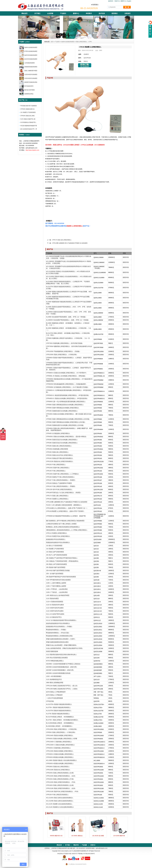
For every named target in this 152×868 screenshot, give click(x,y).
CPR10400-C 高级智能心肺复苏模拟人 (59, 742)
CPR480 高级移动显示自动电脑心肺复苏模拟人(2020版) (65, 425)
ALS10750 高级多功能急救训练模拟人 (59, 711)
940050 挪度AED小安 (56, 836)
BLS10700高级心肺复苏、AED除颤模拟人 (60, 717)
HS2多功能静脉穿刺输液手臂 (29, 126)
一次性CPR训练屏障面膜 (54, 698)
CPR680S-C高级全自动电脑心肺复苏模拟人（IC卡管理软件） (67, 373)
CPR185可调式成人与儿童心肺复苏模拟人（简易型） (64, 493)
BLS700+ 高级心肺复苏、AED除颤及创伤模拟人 (62, 720)
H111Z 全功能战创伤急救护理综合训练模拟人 (61, 620)
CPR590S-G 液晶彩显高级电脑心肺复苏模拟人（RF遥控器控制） (68, 395)
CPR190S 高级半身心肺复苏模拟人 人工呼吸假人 (63, 474)
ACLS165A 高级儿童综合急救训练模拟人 (60, 798)
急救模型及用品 (26, 94)
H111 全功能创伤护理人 (54, 617)
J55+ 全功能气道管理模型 (55, 574)
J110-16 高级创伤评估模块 (55, 605)
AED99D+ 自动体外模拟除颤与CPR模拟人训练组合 (63, 664)
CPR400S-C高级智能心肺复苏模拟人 (58, 748)
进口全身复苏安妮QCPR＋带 (29, 129)
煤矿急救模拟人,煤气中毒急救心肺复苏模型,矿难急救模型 (65, 521)
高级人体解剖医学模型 (28, 71)
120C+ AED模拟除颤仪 (54, 676)
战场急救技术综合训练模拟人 (56, 539)
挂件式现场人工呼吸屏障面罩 (56, 692)
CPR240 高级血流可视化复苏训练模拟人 (60, 458)
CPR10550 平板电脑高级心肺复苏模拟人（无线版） (63, 351)
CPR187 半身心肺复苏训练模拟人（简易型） (61, 480)
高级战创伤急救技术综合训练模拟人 (58, 542)
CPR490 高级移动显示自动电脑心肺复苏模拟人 (62, 411)
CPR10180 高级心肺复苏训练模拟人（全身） (61, 788)
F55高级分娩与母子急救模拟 (28, 106)
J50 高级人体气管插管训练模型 (56, 564)
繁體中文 (123, 1)
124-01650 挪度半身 (119, 836)
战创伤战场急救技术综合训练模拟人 (58, 623)
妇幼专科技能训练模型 (28, 59)
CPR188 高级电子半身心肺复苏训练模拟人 (60, 477)
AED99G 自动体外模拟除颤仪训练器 (58, 673)
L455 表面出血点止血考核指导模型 (58, 595)
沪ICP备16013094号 (89, 854)
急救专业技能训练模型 (28, 47)
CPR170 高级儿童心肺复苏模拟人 (62, 240)
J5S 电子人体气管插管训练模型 (57, 555)
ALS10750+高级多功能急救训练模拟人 (59, 704)
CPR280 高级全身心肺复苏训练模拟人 (59, 446)
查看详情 (126, 257)
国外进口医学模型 (27, 90)
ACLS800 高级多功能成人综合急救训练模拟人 (62, 760)
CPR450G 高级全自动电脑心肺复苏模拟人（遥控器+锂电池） (67, 437)
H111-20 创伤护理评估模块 (55, 614)
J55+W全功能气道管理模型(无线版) (58, 570)
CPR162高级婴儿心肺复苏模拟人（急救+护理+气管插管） (66, 511)
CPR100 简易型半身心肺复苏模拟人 (58, 536)
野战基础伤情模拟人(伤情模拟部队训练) (59, 636)
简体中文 (117, 1)
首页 (52, 42)
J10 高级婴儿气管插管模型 (28, 112)
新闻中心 (76, 13)
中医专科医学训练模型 (28, 78)
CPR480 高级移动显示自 (27, 109)
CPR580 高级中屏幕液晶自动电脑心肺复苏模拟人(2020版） (66, 422)
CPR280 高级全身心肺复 (27, 116)
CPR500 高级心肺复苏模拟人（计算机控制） (61, 732)
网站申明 (76, 845)
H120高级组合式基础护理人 (28, 122)
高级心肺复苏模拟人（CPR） (84, 42)
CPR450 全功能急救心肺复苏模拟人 (58, 433)
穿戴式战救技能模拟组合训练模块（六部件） (61, 639)
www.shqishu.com (66, 851)
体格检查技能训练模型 (28, 67)
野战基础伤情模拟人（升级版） (57, 630)
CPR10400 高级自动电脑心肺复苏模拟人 (60, 735)
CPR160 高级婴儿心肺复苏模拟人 (57, 499)
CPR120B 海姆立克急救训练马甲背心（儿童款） (62, 689)
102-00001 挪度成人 (77, 836)
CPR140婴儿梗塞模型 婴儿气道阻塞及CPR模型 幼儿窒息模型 (70, 243)
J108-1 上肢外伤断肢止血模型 (56, 583)
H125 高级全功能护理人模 (28, 119)
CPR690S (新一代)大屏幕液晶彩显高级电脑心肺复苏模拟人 (66, 402)
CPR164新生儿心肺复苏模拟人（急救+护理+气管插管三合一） (67, 508)
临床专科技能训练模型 (28, 55)
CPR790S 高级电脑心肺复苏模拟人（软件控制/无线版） (65, 343)
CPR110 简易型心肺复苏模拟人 (57, 533)
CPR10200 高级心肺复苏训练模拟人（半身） (61, 782)
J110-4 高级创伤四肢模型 (55, 602)
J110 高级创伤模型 (52, 598)
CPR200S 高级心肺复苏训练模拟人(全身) (60, 773)
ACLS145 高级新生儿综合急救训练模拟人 (60, 807)
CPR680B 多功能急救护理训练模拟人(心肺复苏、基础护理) (66, 516)
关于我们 (37, 13)
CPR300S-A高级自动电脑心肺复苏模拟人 (60, 763)
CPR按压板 (50, 701)
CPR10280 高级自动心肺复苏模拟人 (58, 770)
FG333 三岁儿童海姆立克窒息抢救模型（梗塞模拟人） (64, 505)
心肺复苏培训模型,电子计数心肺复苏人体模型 (61, 524)
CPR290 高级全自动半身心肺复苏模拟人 (60, 455)
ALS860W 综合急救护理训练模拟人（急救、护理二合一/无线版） (68, 320)
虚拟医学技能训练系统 (28, 82)
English (129, 1)
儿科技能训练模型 (27, 63)
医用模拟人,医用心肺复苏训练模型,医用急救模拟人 (63, 527)
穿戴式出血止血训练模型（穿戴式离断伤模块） (62, 645)
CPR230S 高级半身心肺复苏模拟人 (58, 468)
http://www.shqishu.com (32, 150)
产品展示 (63, 13)
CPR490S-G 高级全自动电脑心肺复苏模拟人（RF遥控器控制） (67, 398)
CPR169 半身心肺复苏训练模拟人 (57, 795)
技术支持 (102, 13)
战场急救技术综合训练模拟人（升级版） (60, 627)
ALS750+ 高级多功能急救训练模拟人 (58, 707)
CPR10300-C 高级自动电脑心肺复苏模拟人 (60, 745)
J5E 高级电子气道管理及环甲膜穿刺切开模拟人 (62, 558)
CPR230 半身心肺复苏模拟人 (56, 465)
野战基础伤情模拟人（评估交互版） (58, 633)
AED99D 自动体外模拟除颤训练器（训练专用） (62, 667)
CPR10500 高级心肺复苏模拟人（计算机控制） (62, 355)
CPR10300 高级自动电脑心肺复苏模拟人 (60, 751)
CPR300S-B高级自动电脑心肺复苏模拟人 (60, 757)
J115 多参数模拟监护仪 (54, 679)
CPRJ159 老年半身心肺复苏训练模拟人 (59, 489)
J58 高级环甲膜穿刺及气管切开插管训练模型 (61, 577)
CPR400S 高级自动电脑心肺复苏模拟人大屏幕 (62, 739)
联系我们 (115, 13)
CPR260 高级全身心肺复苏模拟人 (57, 452)
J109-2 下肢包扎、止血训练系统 (57, 592)
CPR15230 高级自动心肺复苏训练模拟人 (60, 461)
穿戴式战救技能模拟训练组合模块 (57, 642)
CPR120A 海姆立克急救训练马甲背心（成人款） (62, 686)
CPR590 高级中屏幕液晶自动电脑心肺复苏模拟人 (63, 408)
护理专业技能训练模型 (28, 51)
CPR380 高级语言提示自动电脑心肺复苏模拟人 (62, 443)
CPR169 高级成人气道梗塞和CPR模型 (59, 483)
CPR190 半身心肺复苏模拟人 (56, 471)
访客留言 (128, 13)
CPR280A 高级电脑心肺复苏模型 (57, 449)
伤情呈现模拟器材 (52, 651)
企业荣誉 (50, 13)
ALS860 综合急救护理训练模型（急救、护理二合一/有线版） (66, 317)
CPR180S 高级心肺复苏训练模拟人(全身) (60, 785)
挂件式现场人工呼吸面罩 (54, 695)
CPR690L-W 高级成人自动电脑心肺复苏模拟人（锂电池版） (66, 376)
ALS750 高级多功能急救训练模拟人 (58, 714)
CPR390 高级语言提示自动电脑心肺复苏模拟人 (62, 440)
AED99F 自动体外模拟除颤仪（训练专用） (60, 670)
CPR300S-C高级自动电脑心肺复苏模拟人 (60, 754)
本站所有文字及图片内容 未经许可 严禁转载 (70, 854)
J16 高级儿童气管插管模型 (55, 552)
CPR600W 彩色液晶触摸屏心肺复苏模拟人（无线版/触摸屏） (67, 384)
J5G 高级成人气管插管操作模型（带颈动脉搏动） (63, 561)
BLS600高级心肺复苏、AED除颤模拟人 (59, 726)
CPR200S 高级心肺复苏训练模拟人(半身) (60, 779)
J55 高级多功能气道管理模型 (56, 567)
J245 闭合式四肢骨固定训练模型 (57, 658)
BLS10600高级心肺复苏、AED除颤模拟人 (60, 723)
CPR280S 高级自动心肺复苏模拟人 (58, 767)
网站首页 (24, 13)
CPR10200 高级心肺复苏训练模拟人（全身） (61, 776)
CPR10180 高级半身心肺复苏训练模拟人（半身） (63, 791)
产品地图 (84, 845)
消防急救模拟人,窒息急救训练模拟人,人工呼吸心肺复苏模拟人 (67, 530)
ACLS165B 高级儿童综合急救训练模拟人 (60, 801)
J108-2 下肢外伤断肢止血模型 (56, 586)
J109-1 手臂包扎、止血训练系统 (57, 589)
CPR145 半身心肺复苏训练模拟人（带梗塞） (61, 486)
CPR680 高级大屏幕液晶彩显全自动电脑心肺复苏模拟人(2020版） (68, 419)
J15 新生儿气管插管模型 (54, 546)
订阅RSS (93, 845)
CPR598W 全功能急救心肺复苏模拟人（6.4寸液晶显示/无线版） (68, 387)
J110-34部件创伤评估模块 (55, 608)
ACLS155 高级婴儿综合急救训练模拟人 (59, 804)
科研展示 (89, 13)
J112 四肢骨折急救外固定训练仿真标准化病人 (61, 655)
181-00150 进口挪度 (98, 836)
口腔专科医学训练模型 (28, 75)
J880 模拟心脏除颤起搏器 (55, 683)
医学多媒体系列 (26, 86)
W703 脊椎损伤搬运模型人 (55, 661)
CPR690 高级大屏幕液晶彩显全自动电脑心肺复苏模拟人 (65, 405)
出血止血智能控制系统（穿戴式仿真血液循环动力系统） (65, 648)
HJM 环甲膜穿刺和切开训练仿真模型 (58, 580)
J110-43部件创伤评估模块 (55, 611)
